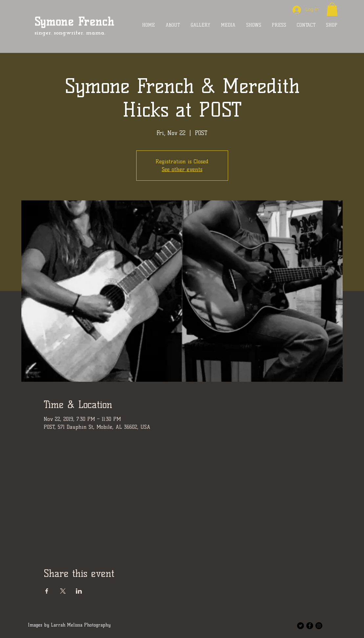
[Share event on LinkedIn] (79, 591)
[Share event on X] (63, 591)
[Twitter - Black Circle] (300, 626)
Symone (54, 22)
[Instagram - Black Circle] (319, 626)
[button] (332, 9)
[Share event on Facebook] (47, 591)
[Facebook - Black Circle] (310, 626)
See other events (182, 169)
